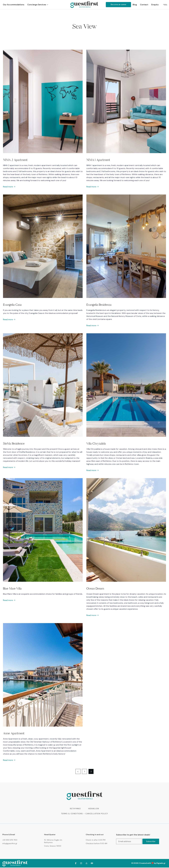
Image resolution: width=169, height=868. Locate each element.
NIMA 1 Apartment (98, 160)
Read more (9, 187)
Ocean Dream (95, 589)
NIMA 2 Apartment (15, 160)
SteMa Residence (14, 444)
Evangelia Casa (12, 305)
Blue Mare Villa (12, 589)
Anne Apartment (14, 734)
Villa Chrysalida (96, 444)
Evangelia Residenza (99, 305)
